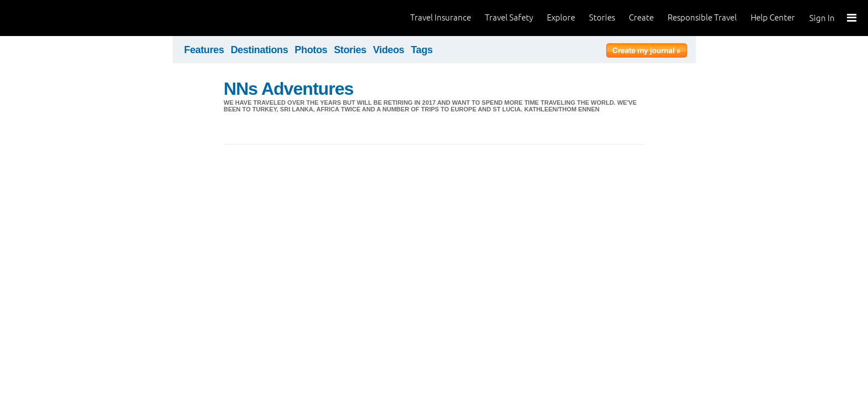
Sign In (822, 18)
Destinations (260, 50)
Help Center (773, 17)
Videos (389, 50)
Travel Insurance (441, 17)
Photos (311, 50)
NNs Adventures (288, 89)
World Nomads (58, 18)
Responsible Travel (702, 17)
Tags (422, 50)
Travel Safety (509, 17)
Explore (561, 17)
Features (204, 50)
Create (641, 17)
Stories (602, 17)
